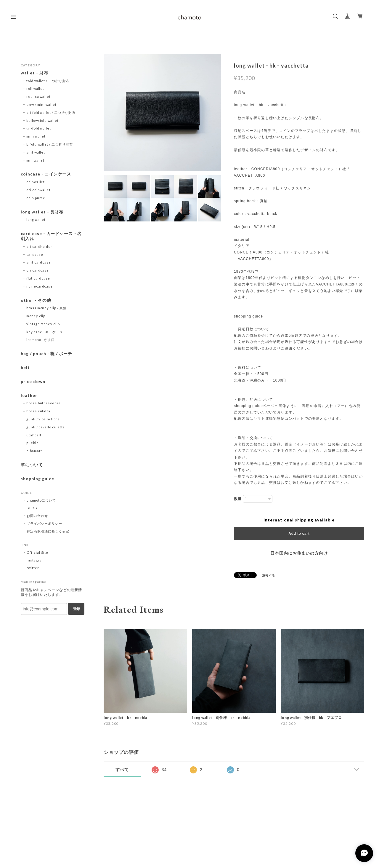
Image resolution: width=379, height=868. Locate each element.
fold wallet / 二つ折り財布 (48, 81)
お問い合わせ (37, 516)
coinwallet (36, 182)
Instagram (36, 560)
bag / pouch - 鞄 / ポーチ (46, 354)
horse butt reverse (44, 403)
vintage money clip (43, 324)
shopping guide (37, 479)
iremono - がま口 (41, 340)
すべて (122, 770)
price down (33, 382)
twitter (33, 568)
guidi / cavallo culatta (46, 427)
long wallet (36, 220)
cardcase (35, 255)
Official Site (37, 552)
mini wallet (36, 136)
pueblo (32, 443)
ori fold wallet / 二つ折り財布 (51, 113)
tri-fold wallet (39, 128)
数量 (238, 499)
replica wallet (38, 96)
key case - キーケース (45, 332)
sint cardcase (39, 262)
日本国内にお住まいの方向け (299, 553)
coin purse (36, 198)
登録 (76, 609)
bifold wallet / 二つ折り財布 (50, 144)
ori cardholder (39, 246)
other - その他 (36, 300)
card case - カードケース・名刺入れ (51, 236)
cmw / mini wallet (41, 104)
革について (32, 465)
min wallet (36, 160)
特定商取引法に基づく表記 (48, 531)
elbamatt (34, 451)
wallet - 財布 (37, 73)
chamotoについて (41, 500)
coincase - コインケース (46, 174)
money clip (36, 316)
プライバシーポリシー (44, 523)
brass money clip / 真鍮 (46, 308)
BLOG (32, 508)
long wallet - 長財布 (42, 212)
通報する (269, 575)
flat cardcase (38, 278)
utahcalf (34, 435)
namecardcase (40, 286)
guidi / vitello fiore (43, 419)
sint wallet (36, 152)
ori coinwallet (38, 190)
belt (25, 368)
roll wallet (35, 88)
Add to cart (299, 534)
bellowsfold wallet (42, 121)
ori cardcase (38, 270)
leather (29, 395)
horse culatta (38, 411)
